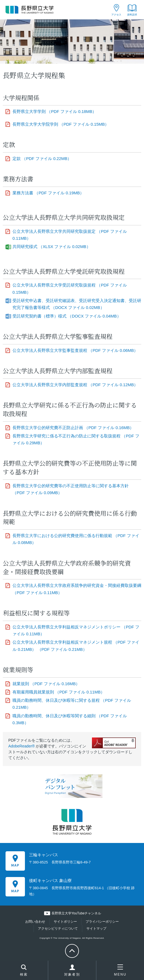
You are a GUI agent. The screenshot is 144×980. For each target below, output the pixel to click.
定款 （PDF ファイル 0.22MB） (42, 159)
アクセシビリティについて (58, 929)
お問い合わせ (35, 922)
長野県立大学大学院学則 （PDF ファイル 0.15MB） (61, 124)
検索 (24, 971)
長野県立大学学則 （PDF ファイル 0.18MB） (54, 112)
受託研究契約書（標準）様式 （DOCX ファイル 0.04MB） (67, 316)
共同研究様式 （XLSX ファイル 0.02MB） (52, 247)
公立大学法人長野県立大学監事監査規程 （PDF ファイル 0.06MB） (75, 350)
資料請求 (132, 15)
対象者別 (72, 972)
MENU (120, 970)
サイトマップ (96, 929)
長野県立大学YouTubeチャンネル (76, 913)
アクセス (116, 15)
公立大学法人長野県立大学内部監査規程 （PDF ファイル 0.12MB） (75, 385)
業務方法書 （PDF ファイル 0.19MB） (48, 193)
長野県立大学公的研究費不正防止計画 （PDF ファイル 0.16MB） (73, 428)
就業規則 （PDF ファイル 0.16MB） (46, 684)
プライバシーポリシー (102, 922)
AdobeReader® (22, 746)
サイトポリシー (65, 922)
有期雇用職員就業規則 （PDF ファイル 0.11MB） (59, 692)
